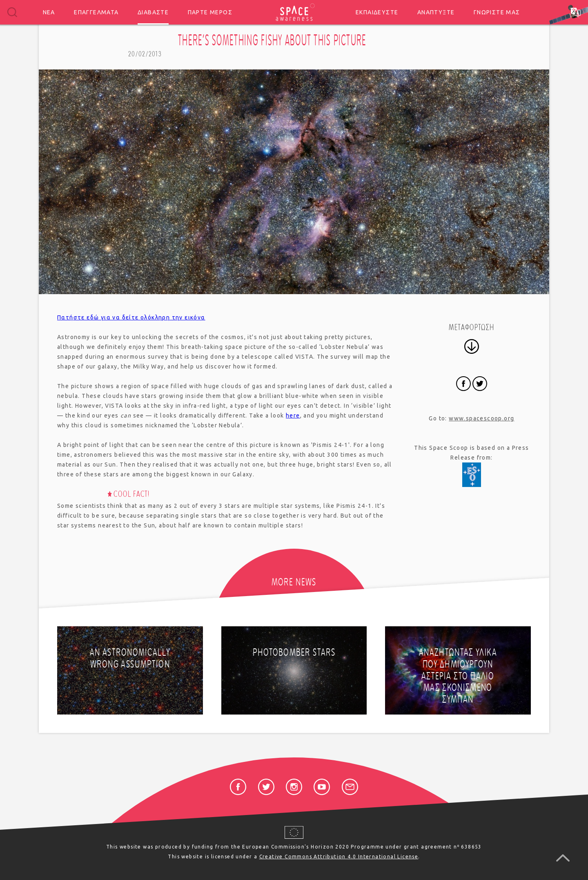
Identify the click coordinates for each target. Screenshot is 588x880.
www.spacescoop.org (481, 418)
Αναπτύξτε (436, 12)
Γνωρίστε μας (497, 12)
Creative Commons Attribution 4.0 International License (339, 857)
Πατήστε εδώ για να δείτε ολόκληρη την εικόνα (131, 317)
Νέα (49, 12)
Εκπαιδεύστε (377, 12)
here (293, 415)
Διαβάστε (153, 12)
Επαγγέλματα (96, 12)
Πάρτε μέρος (210, 12)
